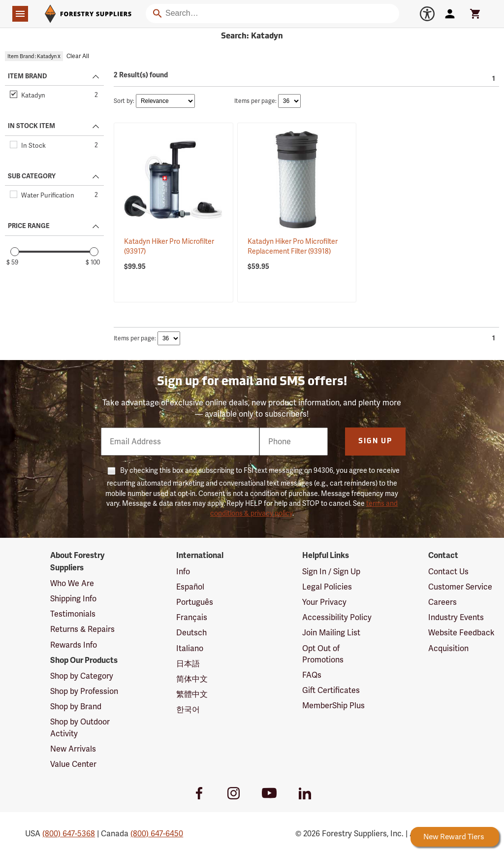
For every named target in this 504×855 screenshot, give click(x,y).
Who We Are (72, 583)
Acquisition (448, 648)
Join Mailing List (331, 633)
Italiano (190, 648)
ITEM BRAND (27, 76)
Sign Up (375, 442)
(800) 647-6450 (157, 834)
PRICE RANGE (29, 226)
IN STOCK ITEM (31, 126)
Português (195, 602)
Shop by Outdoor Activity (80, 727)
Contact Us (448, 572)
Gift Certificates (331, 690)
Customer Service (460, 587)
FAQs (312, 675)
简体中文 (192, 679)
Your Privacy (324, 602)
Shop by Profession (84, 691)
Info (183, 572)
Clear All (78, 56)
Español (190, 587)
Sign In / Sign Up (331, 572)
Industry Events (456, 617)
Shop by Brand (76, 707)
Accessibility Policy (337, 617)
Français (192, 617)
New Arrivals (73, 749)
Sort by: (124, 101)
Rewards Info (74, 645)
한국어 (188, 709)
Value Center (73, 764)
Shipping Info (73, 599)
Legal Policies (327, 587)
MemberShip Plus (333, 706)
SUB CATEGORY (32, 176)
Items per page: (255, 101)
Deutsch (191, 633)
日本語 (188, 664)
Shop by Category (82, 676)
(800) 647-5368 (69, 834)
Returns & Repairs (82, 629)
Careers (442, 602)
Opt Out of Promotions (323, 654)
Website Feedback (461, 633)
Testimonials (73, 614)
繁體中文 (192, 694)
